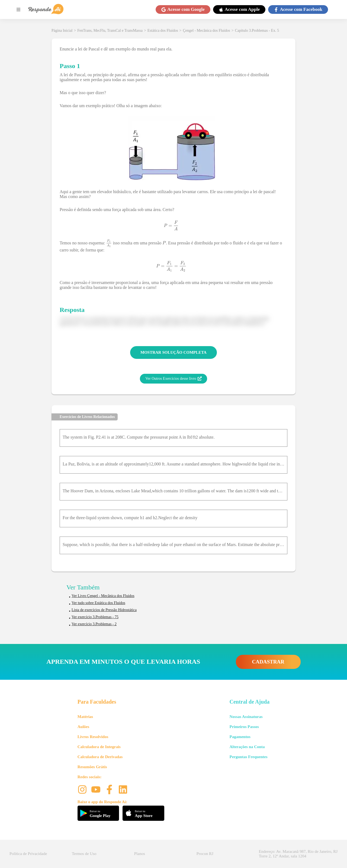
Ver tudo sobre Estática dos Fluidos (98, 603)
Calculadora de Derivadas (100, 757)
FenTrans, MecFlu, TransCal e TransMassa (110, 31)
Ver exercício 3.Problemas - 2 (94, 624)
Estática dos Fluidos (163, 31)
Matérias (85, 717)
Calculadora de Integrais (99, 747)
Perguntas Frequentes (248, 757)
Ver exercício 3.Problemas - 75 (95, 617)
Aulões (83, 727)
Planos (140, 854)
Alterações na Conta (247, 747)
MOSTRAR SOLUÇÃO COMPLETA (173, 352)
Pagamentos (240, 737)
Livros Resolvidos (93, 737)
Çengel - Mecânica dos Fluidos (207, 31)
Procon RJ (205, 854)
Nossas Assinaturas (246, 717)
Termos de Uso (84, 854)
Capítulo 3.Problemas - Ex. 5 (257, 31)
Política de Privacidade (28, 854)
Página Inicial (62, 31)
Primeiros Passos (244, 727)
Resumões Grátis (92, 767)
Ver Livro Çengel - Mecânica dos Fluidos (103, 596)
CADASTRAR (268, 662)
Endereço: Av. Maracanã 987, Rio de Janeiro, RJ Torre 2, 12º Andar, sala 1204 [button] (298, 854)
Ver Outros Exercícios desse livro (173, 379)
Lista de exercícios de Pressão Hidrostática (104, 610)
